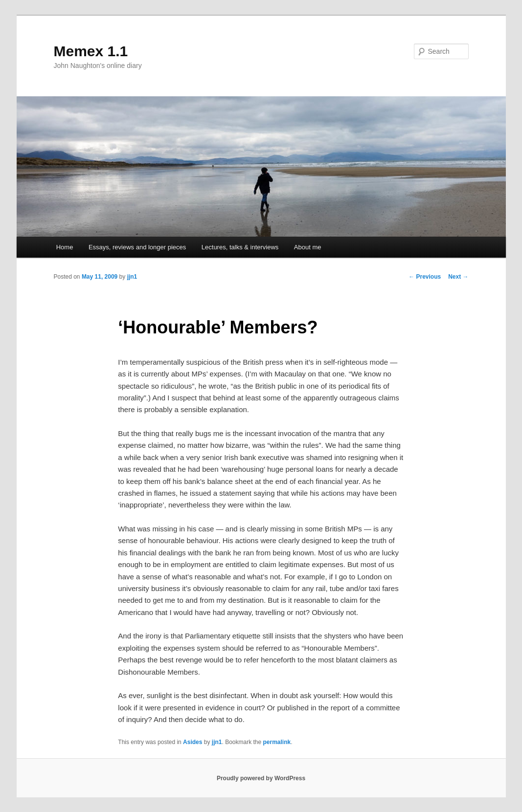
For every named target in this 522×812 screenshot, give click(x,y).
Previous (425, 277)
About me (308, 247)
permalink (277, 742)
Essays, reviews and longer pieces (137, 247)
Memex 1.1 (91, 51)
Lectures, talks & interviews (240, 247)
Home (65, 247)
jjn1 (132, 277)
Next (458, 277)
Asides (193, 742)
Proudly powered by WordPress (261, 778)
